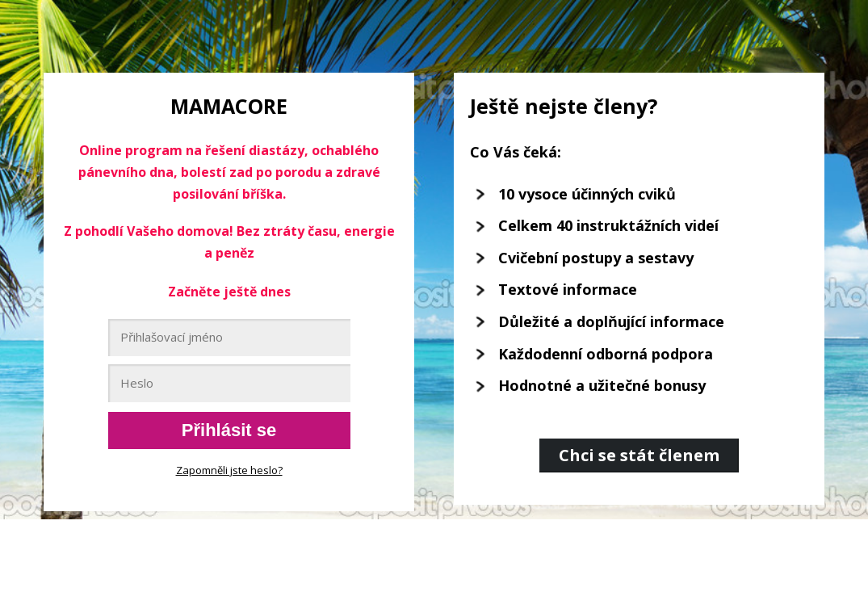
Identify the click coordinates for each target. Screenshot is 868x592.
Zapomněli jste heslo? (229, 470)
